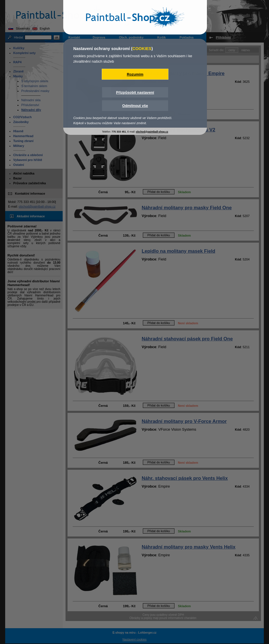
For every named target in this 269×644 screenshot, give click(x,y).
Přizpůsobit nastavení (135, 92)
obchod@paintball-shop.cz (152, 132)
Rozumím (135, 74)
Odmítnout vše (135, 106)
